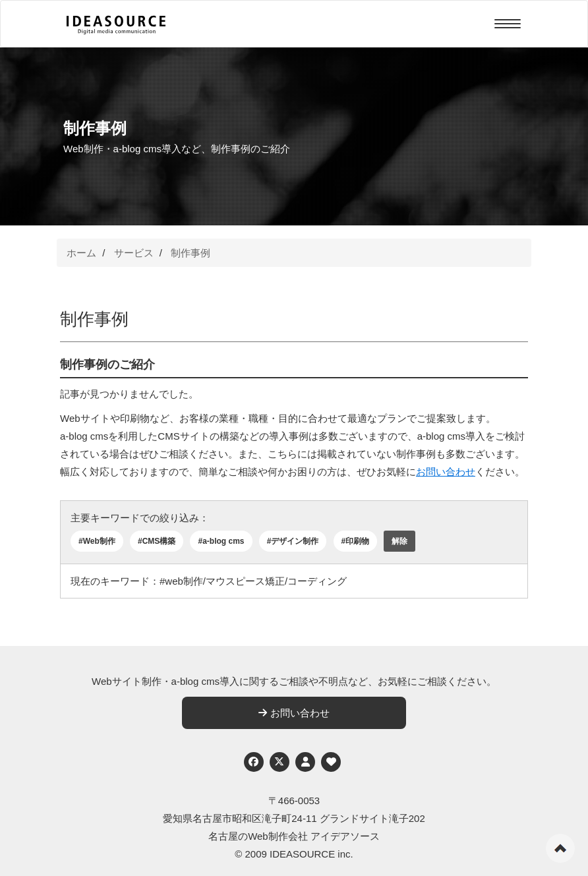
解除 (399, 541)
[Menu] (508, 24)
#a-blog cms (221, 541)
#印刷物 (356, 541)
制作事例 (191, 253)
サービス (134, 253)
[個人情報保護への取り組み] (305, 762)
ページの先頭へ (560, 848)
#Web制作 (97, 541)
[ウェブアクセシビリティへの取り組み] (331, 762)
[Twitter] (279, 762)
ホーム (81, 253)
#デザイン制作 (293, 541)
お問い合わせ (446, 472)
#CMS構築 (157, 541)
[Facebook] (254, 762)
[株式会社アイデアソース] (116, 25)
